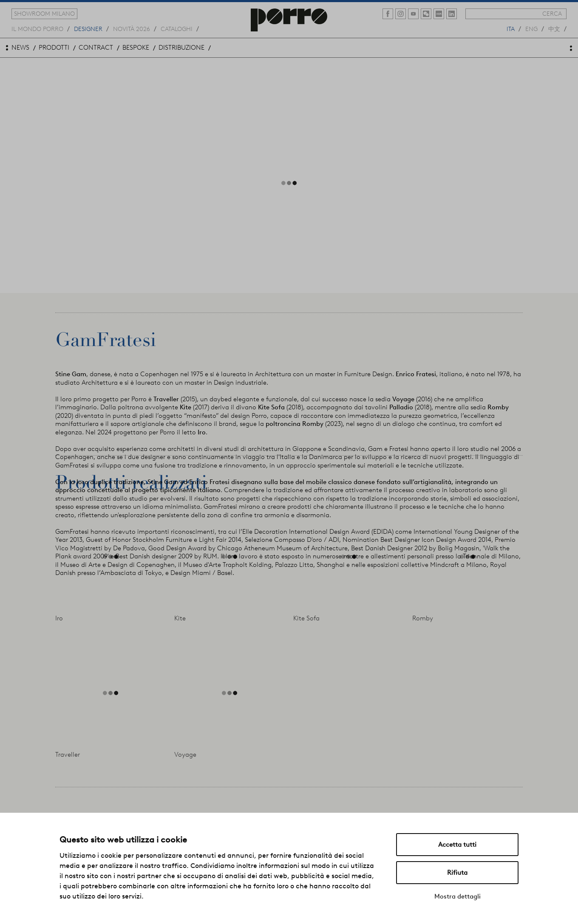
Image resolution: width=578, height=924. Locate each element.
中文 (554, 28)
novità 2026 (132, 28)
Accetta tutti (457, 845)
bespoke (136, 48)
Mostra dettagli (458, 896)
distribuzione (181, 48)
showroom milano (44, 14)
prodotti (54, 48)
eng (531, 28)
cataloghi (177, 28)
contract (96, 48)
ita (511, 28)
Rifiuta (457, 873)
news (20, 48)
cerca (552, 14)
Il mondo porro (37, 28)
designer (88, 28)
